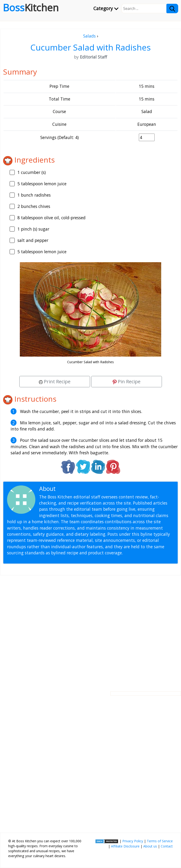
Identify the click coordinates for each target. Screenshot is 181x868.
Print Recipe (55, 381)
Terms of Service (160, 841)
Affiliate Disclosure (125, 846)
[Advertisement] (90, 630)
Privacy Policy (133, 841)
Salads (89, 36)
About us (150, 846)
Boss (31, 8)
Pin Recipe (127, 381)
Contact (167, 846)
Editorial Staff (75, 489)
